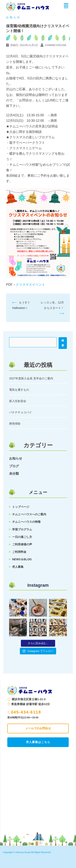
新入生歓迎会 (18, 401)
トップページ (21, 507)
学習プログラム (22, 529)
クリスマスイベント (30, 285)
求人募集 (18, 567)
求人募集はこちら (38, 742)
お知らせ (13, 17)
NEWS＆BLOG (22, 559)
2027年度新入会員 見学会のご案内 (31, 378)
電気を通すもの (19, 390)
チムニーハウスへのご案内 (29, 514)
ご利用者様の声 (22, 544)
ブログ (14, 466)
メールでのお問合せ (38, 728)
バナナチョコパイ (20, 412)
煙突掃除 (15, 424)
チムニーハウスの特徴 (26, 522)
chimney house (23, 852)
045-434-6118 (24, 712)
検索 (63, 343)
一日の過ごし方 (22, 537)
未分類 (14, 474)
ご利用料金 (19, 552)
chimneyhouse (56, 45)
